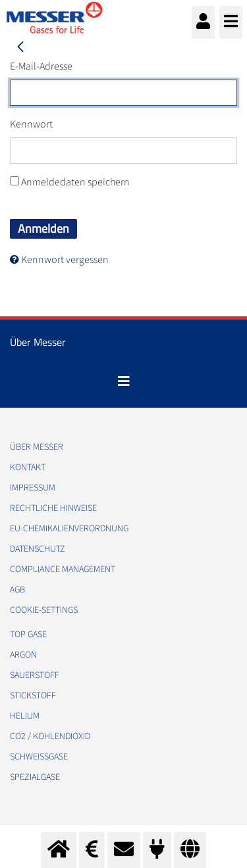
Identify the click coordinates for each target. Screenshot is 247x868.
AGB (17, 590)
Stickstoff (33, 696)
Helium (25, 716)
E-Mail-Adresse (41, 66)
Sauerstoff (35, 675)
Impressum (33, 488)
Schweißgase (39, 757)
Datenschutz (38, 549)
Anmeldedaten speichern (70, 182)
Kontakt (28, 468)
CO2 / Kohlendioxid (50, 736)
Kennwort (31, 124)
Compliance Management (63, 569)
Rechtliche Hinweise (53, 508)
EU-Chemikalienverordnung (69, 529)
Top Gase (28, 635)
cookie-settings (44, 610)
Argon (23, 655)
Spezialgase (35, 777)
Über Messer (37, 447)
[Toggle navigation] (124, 381)
